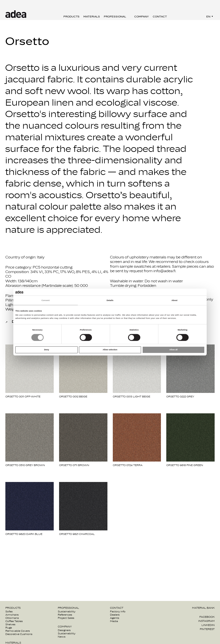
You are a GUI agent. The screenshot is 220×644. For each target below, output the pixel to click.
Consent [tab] (46, 300)
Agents (115, 618)
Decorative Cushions (19, 634)
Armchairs (12, 615)
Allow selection (110, 350)
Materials (92, 17)
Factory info (118, 612)
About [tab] (174, 300)
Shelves (10, 624)
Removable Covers (18, 631)
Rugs (9, 628)
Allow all (173, 350)
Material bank (203, 608)
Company (142, 17)
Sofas (9, 612)
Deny (47, 350)
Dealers (115, 615)
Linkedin (208, 625)
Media (114, 621)
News (62, 637)
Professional (115, 17)
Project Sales (66, 618)
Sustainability (67, 612)
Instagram (206, 621)
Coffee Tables (14, 621)
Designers (64, 630)
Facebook (207, 617)
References (65, 615)
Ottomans (12, 618)
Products (71, 17)
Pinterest (207, 629)
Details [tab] (110, 300)
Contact (160, 17)
